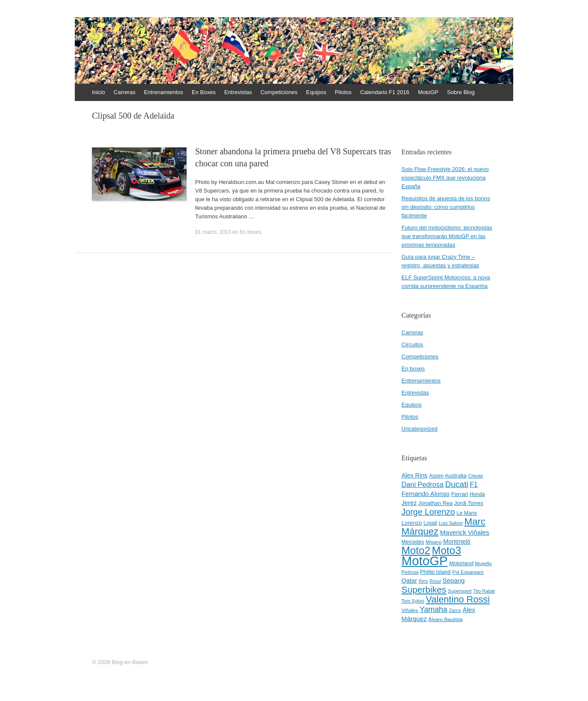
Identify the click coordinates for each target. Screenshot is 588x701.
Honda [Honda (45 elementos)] (477, 494)
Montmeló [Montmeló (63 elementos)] (457, 542)
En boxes (250, 232)
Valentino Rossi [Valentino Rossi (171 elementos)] (458, 599)
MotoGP (428, 92)
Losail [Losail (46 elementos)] (430, 523)
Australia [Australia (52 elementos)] (456, 476)
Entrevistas (238, 92)
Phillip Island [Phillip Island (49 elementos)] (435, 572)
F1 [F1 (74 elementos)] (474, 485)
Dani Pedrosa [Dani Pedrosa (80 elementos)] (423, 484)
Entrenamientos (164, 92)
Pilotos (343, 92)
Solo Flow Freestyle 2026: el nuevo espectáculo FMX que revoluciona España (445, 178)
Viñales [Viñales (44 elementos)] (410, 610)
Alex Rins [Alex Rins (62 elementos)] (415, 475)
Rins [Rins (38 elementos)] (423, 581)
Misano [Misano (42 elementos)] (433, 542)
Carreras (124, 92)
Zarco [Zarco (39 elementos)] (455, 610)
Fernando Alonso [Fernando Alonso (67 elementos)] (426, 494)
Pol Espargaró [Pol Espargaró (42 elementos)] (468, 572)
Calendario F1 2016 (385, 92)
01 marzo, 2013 (213, 232)
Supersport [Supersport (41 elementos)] (460, 591)
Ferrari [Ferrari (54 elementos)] (460, 494)
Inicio (98, 92)
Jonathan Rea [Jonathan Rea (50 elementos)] (435, 503)
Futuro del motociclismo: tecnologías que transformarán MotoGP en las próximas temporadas (447, 236)
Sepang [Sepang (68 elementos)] (453, 580)
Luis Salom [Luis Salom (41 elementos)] (451, 523)
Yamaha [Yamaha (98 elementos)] (433, 609)
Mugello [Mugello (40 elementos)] (483, 563)
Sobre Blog (461, 92)
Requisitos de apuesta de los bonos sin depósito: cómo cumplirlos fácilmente (446, 207)
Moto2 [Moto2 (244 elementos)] (416, 550)
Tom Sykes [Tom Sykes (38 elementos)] (413, 601)
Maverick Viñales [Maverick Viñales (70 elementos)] (465, 532)
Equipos (316, 92)
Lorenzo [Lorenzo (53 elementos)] (412, 523)
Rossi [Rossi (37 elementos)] (435, 581)
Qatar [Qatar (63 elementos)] (409, 581)
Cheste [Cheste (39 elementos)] (476, 476)
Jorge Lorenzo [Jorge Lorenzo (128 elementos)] (428, 512)
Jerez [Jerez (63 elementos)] (409, 503)
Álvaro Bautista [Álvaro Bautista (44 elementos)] (446, 619)
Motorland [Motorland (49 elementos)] (461, 563)
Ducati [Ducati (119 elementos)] (457, 484)
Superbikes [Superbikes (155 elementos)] (424, 589)
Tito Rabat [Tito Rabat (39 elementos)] (484, 591)
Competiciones (279, 92)
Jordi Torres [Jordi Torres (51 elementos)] (469, 503)
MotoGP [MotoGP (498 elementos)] (425, 561)
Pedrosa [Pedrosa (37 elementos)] (410, 572)
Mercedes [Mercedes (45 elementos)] (413, 542)
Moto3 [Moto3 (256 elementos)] (447, 550)
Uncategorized (420, 429)
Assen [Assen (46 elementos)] (436, 476)
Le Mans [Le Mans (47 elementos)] (467, 513)
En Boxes (204, 92)
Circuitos (412, 344)
